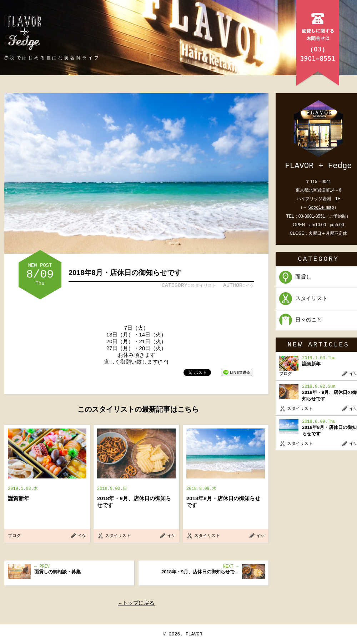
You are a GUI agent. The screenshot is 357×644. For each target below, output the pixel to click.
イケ (250, 285)
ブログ (14, 536)
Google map (321, 208)
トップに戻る (139, 603)
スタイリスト (203, 285)
